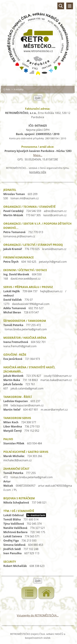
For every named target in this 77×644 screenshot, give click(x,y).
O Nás (7, 89)
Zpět (38, 98)
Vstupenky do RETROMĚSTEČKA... (38, 615)
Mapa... (38, 155)
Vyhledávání (61, 6)
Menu (70, 6)
